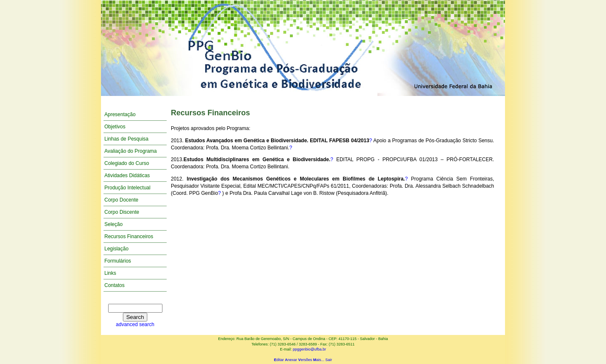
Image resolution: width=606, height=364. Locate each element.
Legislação (116, 249)
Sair (329, 360)
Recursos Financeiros (129, 236)
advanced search (135, 324)
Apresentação (120, 114)
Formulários (118, 261)
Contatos (114, 285)
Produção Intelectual (127, 188)
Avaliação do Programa (131, 151)
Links (110, 273)
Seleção (113, 224)
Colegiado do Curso (127, 163)
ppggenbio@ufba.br (310, 349)
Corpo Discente (122, 212)
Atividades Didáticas (127, 175)
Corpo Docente (121, 200)
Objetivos (115, 127)
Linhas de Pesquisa (126, 139)
